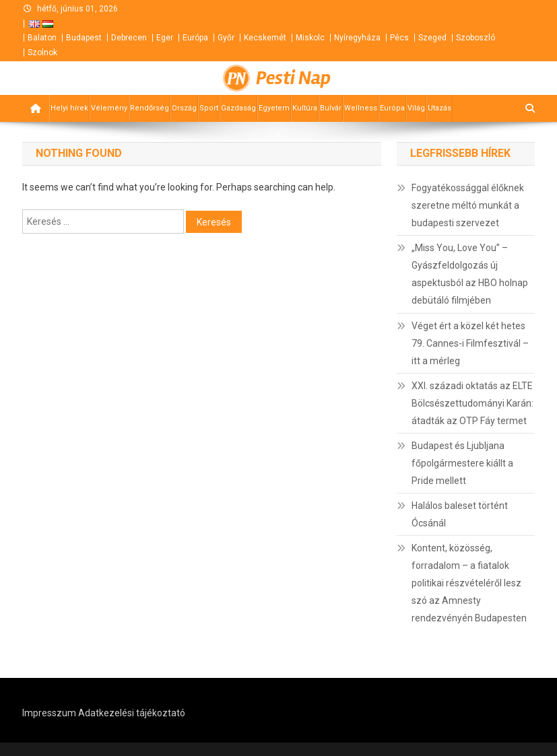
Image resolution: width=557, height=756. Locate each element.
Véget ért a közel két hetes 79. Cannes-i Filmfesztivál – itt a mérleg (470, 343)
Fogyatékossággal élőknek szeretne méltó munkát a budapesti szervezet (468, 205)
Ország (184, 108)
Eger (165, 38)
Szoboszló (476, 38)
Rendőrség (150, 108)
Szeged (432, 38)
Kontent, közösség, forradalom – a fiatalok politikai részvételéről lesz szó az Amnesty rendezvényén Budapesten (469, 583)
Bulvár (331, 108)
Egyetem (274, 108)
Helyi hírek (69, 108)
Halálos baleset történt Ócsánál (460, 514)
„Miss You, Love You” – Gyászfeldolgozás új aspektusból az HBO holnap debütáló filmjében (470, 274)
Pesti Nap (293, 78)
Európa (195, 38)
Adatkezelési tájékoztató (132, 713)
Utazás (439, 108)
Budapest (84, 38)
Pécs (399, 38)
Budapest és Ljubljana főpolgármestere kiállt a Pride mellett (462, 463)
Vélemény (109, 108)
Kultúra (305, 108)
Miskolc (310, 38)
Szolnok (42, 53)
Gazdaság (238, 108)
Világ (416, 108)
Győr (226, 38)
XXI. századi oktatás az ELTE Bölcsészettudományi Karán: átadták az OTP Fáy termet (472, 403)
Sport (209, 108)
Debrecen (129, 38)
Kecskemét (265, 38)
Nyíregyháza (357, 38)
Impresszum (49, 713)
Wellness (361, 108)
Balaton (42, 38)
